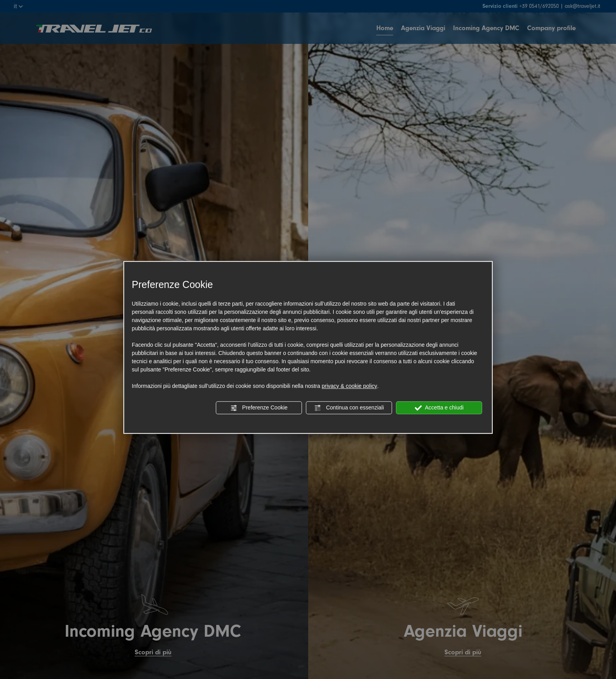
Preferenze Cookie (259, 408)
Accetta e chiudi (439, 408)
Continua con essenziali (349, 408)
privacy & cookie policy (349, 386)
